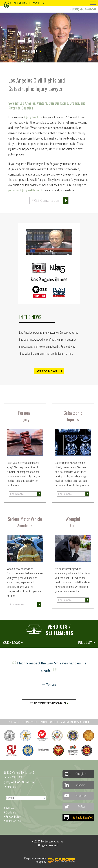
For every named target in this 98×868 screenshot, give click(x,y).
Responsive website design (35, 860)
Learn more (17, 494)
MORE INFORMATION (75, 722)
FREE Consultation (45, 200)
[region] (49, 41)
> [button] (94, 39)
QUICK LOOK (11, 642)
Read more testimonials (48, 703)
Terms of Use (13, 821)
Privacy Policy (13, 816)
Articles (10, 808)
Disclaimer (11, 812)
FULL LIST (85, 642)
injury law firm (33, 117)
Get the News (46, 371)
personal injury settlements (26, 190)
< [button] (4, 39)
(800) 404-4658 (83, 9)
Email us (11, 787)
